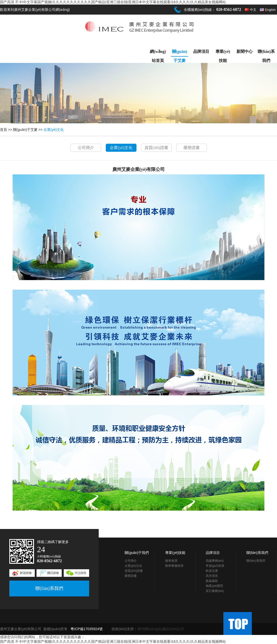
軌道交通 (212, 571)
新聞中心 (245, 51)
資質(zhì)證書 (156, 148)
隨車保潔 (171, 561)
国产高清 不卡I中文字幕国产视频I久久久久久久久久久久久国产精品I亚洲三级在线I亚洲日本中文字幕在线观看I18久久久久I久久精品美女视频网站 (113, 2)
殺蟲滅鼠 (212, 581)
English (270, 10)
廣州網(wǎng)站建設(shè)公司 (161, 629)
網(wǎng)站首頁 (158, 53)
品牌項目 (201, 51)
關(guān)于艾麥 (180, 53)
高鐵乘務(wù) (215, 561)
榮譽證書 (192, 148)
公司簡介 (86, 148)
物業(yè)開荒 (214, 586)
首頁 (4, 130)
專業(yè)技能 (223, 53)
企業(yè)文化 (54, 130)
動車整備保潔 (174, 566)
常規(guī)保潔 (215, 566)
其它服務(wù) (215, 591)
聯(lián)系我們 (266, 53)
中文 (253, 10)
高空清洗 (212, 576)
